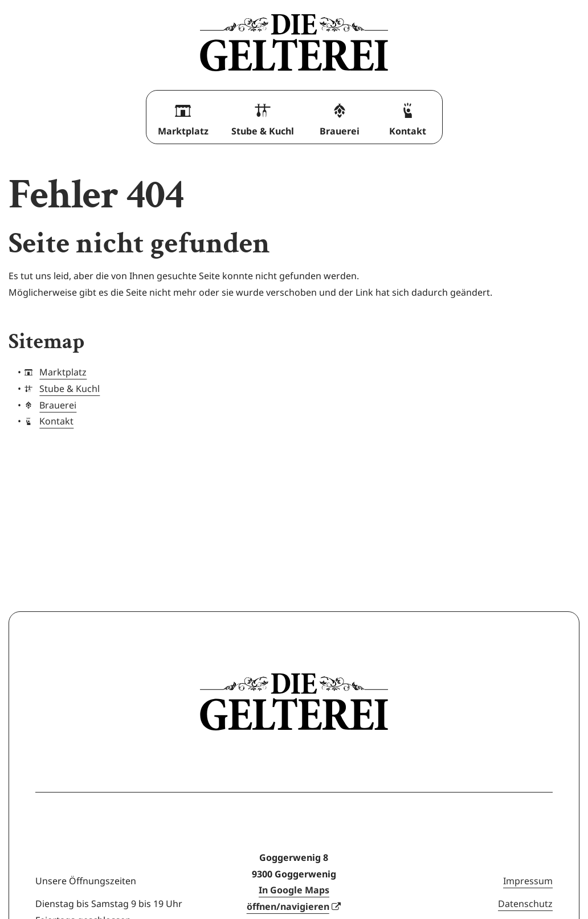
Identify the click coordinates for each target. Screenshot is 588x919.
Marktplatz (183, 116)
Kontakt (408, 116)
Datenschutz (525, 904)
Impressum (528, 881)
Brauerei (340, 116)
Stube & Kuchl (263, 116)
